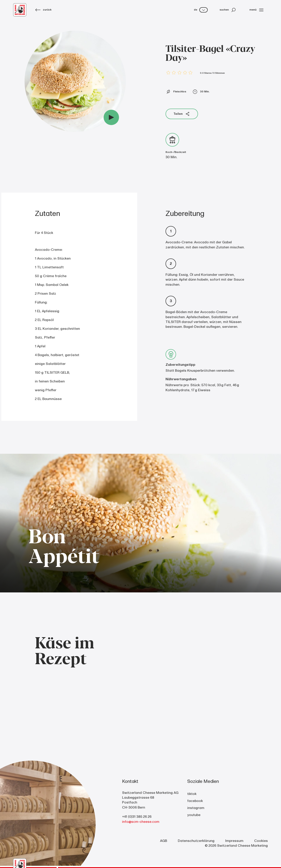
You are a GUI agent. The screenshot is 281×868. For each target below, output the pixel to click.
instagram (196, 808)
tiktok (192, 794)
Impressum (234, 841)
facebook (195, 801)
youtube (194, 815)
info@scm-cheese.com (141, 822)
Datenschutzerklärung (196, 841)
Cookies (261, 841)
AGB (164, 841)
